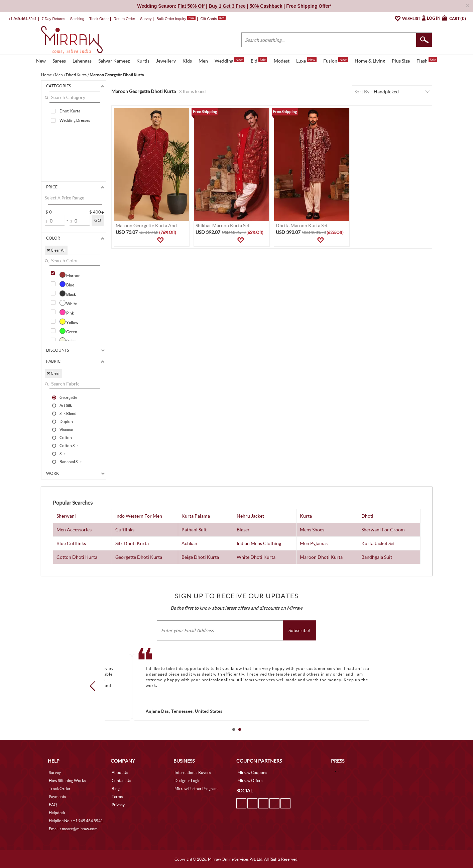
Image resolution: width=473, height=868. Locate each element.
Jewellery (166, 61)
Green (68, 331)
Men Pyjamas (314, 543)
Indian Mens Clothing (259, 543)
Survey (146, 19)
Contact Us (121, 780)
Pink (67, 312)
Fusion (336, 60)
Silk (63, 453)
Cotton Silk (69, 445)
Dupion (66, 421)
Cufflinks (125, 530)
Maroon (70, 275)
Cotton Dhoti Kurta (77, 557)
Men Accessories (74, 530)
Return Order (124, 19)
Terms (117, 797)
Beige (68, 340)
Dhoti (367, 516)
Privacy (118, 805)
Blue (67, 284)
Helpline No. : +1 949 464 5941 (76, 821)
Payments (57, 797)
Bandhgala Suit (377, 557)
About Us (120, 772)
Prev (94, 686)
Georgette (68, 397)
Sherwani (66, 516)
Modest (282, 61)
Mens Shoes (312, 530)
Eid (259, 60)
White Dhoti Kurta (256, 557)
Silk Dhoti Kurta (132, 543)
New (41, 61)
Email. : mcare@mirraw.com (73, 829)
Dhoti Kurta (70, 111)
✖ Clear (53, 373)
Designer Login (188, 780)
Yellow (69, 322)
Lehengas (82, 61)
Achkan (189, 543)
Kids (187, 61)
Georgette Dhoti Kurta (139, 557)
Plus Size (401, 61)
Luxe (306, 60)
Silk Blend (68, 413)
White (68, 303)
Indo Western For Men (139, 516)
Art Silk (66, 405)
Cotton (66, 437)
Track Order (99, 19)
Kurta (306, 516)
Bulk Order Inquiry (171, 19)
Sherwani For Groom (383, 530)
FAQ (53, 805)
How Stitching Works (67, 780)
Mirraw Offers (250, 780)
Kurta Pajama (196, 516)
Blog (116, 789)
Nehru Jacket (250, 516)
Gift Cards (213, 19)
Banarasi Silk (71, 461)
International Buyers (193, 772)
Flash (427, 60)
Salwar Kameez (114, 61)
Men (203, 61)
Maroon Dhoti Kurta (321, 557)
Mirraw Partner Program (196, 789)
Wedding (229, 60)
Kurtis (143, 61)
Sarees (59, 61)
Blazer (243, 530)
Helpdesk (57, 813)
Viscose (66, 429)
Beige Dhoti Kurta (200, 557)
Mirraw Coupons (252, 772)
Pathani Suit (194, 530)
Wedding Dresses (75, 120)
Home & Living (370, 61)
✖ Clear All (56, 250)
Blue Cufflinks (71, 543)
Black (68, 293)
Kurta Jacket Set (378, 543)
